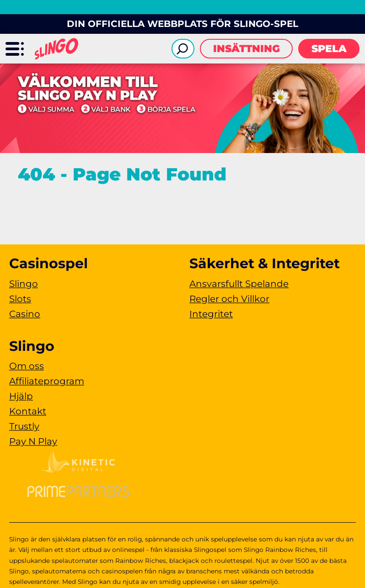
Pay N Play (33, 441)
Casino (25, 314)
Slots (20, 299)
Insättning (247, 49)
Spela (329, 49)
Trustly (24, 426)
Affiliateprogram (47, 381)
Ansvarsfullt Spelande (239, 284)
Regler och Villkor (229, 299)
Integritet (211, 314)
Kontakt (28, 411)
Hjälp (21, 396)
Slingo (24, 284)
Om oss (27, 366)
